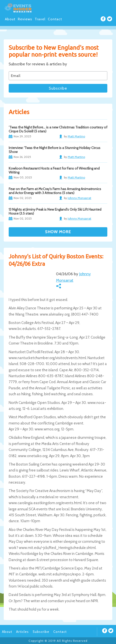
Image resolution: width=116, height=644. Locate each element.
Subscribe (41, 632)
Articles (22, 632)
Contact (55, 19)
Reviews (25, 19)
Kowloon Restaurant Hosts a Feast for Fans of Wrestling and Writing (54, 170)
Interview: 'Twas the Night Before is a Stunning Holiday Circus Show (55, 150)
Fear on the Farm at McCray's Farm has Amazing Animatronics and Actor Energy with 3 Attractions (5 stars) (55, 191)
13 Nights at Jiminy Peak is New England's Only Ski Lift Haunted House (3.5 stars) (55, 211)
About (10, 19)
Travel (40, 19)
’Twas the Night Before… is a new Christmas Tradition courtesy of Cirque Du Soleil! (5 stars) (58, 129)
